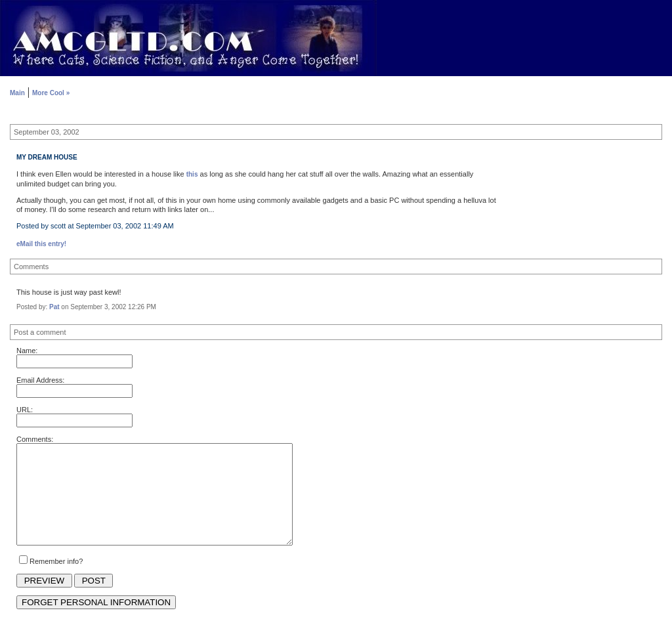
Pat (54, 307)
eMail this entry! (41, 244)
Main (17, 93)
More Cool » (51, 93)
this (192, 174)
